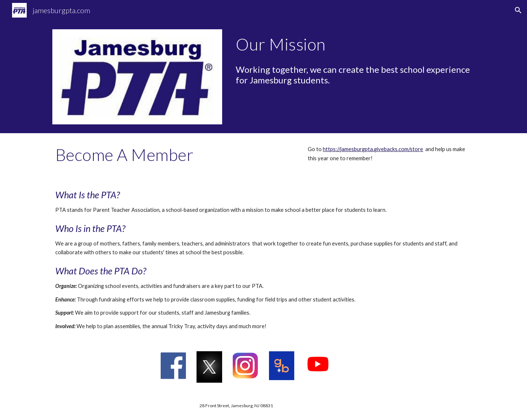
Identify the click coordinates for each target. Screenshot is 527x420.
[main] (354, 44)
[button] (518, 10)
